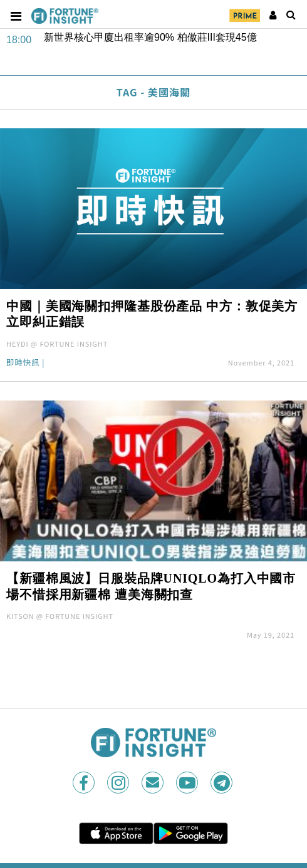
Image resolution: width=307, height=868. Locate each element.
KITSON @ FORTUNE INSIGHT (60, 616)
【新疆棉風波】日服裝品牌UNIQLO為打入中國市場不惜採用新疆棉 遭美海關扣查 (151, 586)
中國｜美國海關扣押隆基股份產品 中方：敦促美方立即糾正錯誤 (152, 314)
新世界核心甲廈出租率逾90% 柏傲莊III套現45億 (150, 37)
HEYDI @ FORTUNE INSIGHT (57, 344)
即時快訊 (23, 363)
